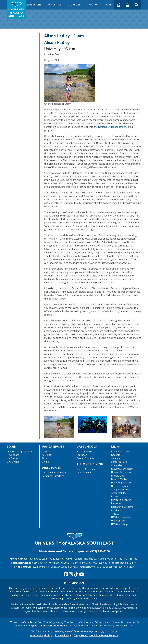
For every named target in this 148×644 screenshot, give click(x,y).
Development (84, 472)
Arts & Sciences (85, 451)
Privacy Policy (63, 635)
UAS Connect (118, 521)
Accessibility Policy (41, 635)
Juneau (46, 451)
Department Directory (54, 472)
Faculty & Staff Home (122, 469)
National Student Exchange (113, 127)
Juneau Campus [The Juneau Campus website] (18, 559)
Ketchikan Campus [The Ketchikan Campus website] (22, 563)
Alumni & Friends (86, 469)
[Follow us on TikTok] (76, 574)
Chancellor (117, 465)
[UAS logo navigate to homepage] (16, 10)
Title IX (115, 514)
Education (82, 455)
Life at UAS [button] (74, 5)
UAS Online (13, 462)
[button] (128, 5)
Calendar (116, 458)
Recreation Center (121, 500)
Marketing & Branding (123, 483)
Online (45, 462)
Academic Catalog (121, 451)
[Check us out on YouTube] (82, 574)
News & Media (119, 479)
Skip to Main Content (14, 3)
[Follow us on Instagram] (71, 574)
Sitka (44, 458)
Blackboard (13, 455)
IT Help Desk (118, 476)
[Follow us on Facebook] (66, 574)
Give (109, 5)
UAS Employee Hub (122, 517)
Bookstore (117, 455)
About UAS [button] (94, 5)
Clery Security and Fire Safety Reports (96, 635)
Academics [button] (55, 5)
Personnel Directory (53, 476)
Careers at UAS (119, 462)
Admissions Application (19, 451)
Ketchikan (47, 455)
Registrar (116, 503)
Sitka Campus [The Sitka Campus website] (22, 567)
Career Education (86, 458)
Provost (115, 496)
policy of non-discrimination (48, 626)
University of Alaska (26, 622)
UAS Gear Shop (119, 524)
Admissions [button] (34, 5)
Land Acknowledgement (111, 611)
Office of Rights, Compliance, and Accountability (120, 489)
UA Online (12, 458)
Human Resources (121, 472)
